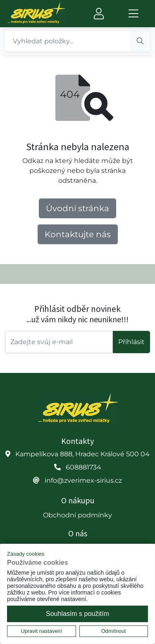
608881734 (83, 467)
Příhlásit (131, 342)
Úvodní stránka (77, 208)
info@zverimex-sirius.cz (83, 480)
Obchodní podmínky (77, 515)
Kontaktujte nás (78, 234)
